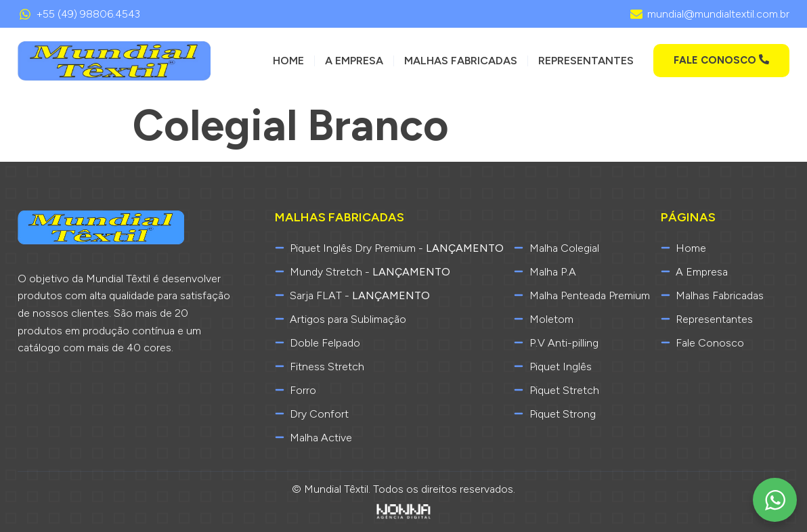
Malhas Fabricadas (461, 61)
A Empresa (354, 61)
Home (288, 61)
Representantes (586, 61)
